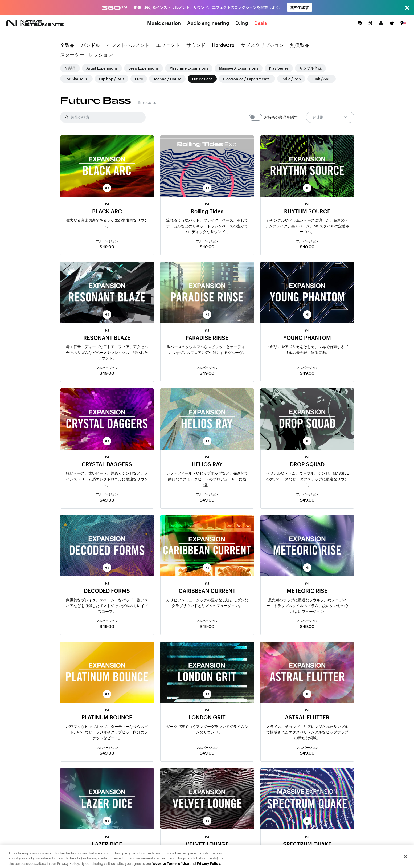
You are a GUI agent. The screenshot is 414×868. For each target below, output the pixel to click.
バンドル (91, 45)
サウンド (196, 45)
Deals (261, 23)
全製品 (67, 45)
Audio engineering (208, 23)
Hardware (223, 45)
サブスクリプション (262, 45)
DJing (242, 23)
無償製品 (300, 45)
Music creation (164, 23)
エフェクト (168, 45)
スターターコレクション (87, 55)
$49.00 (107, 246)
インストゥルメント (128, 45)
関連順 (330, 117)
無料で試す (300, 7)
